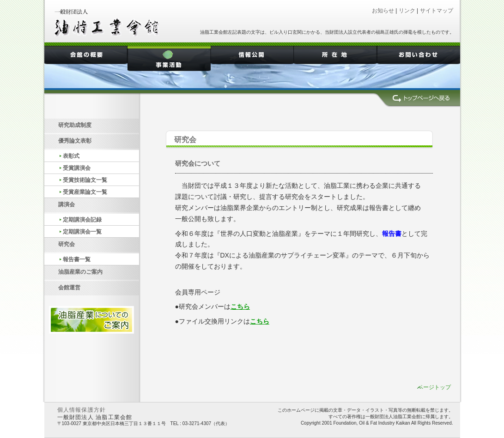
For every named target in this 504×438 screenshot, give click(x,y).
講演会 (67, 204)
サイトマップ (437, 11)
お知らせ (383, 11)
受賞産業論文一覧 (85, 192)
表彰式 (71, 156)
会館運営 (69, 288)
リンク (407, 11)
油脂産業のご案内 (80, 272)
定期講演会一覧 (86, 232)
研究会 (67, 244)
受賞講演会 (77, 168)
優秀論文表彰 (75, 141)
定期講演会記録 (82, 220)
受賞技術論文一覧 (85, 180)
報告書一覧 (77, 259)
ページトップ (434, 387)
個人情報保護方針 (82, 410)
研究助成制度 (75, 125)
